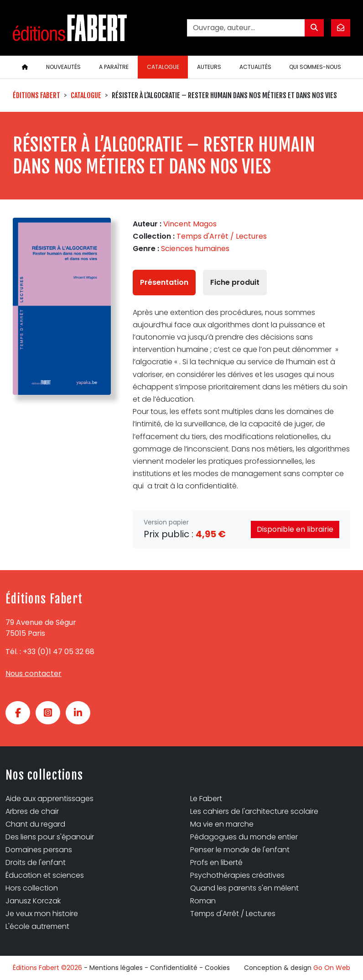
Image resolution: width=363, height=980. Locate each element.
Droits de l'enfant (36, 862)
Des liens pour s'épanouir (50, 837)
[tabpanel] (241, 399)
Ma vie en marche (222, 824)
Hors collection (32, 888)
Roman (203, 901)
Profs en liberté (216, 862)
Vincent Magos (190, 224)
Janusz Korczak (33, 901)
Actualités (255, 67)
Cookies (217, 968)
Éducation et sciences (45, 875)
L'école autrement (37, 926)
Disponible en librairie (295, 529)
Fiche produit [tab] (235, 282)
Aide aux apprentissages (49, 799)
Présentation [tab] (164, 282)
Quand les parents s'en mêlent (244, 888)
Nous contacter (34, 673)
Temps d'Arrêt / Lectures (222, 236)
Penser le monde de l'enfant (240, 850)
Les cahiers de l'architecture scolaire (254, 811)
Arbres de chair (32, 811)
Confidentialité (174, 968)
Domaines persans (39, 850)
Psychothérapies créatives (237, 875)
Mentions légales (116, 968)
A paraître (114, 67)
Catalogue (163, 67)
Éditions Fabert (36, 95)
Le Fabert (206, 799)
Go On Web (332, 968)
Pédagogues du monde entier (244, 837)
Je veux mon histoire (42, 914)
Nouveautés (63, 67)
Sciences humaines (195, 249)
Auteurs (209, 67)
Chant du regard (35, 824)
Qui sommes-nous (315, 67)
